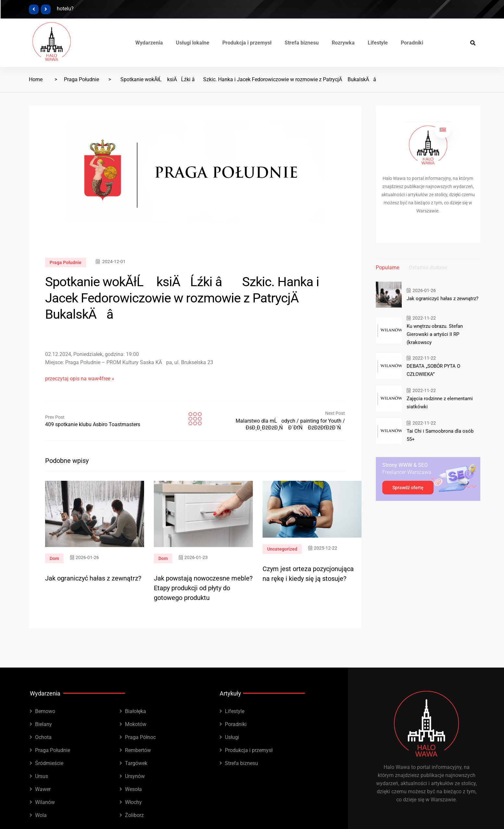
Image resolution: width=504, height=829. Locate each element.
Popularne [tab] (387, 268)
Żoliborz (134, 815)
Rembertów (138, 750)
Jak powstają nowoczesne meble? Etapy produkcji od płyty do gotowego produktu (203, 588)
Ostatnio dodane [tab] (428, 268)
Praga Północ (140, 737)
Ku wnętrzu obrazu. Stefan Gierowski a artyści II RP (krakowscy (435, 334)
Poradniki (412, 43)
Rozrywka (343, 43)
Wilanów (45, 802)
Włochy (133, 802)
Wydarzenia (149, 43)
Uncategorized (282, 549)
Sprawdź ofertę (408, 488)
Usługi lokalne (193, 43)
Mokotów (136, 724)
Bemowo (45, 711)
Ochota (43, 737)
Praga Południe (81, 79)
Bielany (43, 724)
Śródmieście (49, 763)
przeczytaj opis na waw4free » (80, 379)
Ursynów (135, 776)
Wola (41, 815)
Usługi (232, 737)
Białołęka (135, 711)
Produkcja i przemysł (247, 43)
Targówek (136, 763)
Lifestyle (378, 43)
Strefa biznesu (302, 43)
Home (36, 79)
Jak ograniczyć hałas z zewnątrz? (93, 578)
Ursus (42, 776)
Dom (54, 558)
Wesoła (133, 789)
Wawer (43, 789)
